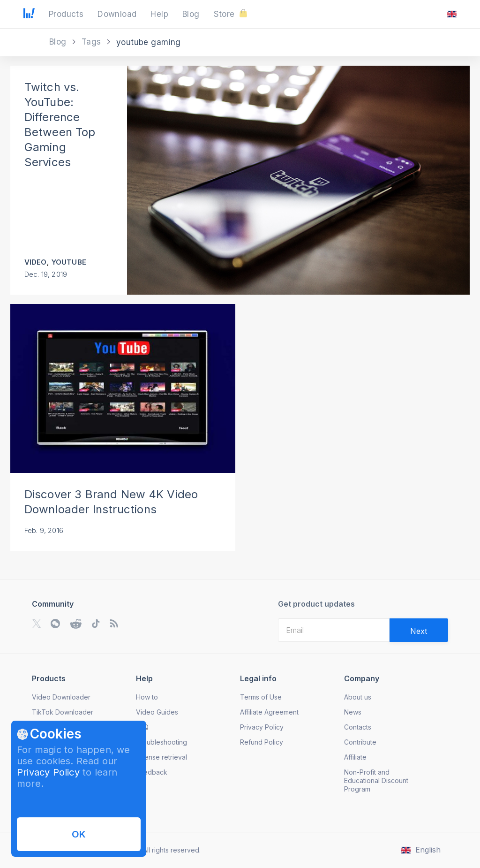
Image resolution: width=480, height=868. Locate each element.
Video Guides (157, 712)
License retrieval (161, 757)
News (353, 712)
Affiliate (355, 757)
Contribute (360, 742)
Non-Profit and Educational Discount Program (376, 780)
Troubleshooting (161, 742)
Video (36, 262)
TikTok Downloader (63, 712)
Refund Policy (262, 742)
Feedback (152, 772)
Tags (93, 42)
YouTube (69, 262)
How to (147, 697)
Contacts (358, 727)
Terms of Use (261, 697)
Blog (59, 42)
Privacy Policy (48, 772)
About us (358, 697)
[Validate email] (419, 630)
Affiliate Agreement (269, 712)
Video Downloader (61, 697)
